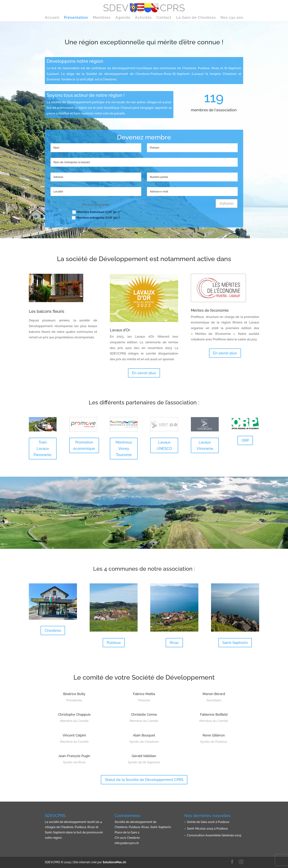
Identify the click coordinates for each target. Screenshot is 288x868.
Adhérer (227, 203)
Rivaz (174, 643)
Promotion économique (84, 445)
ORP (245, 440)
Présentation (76, 18)
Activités (143, 18)
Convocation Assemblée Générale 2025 (214, 835)
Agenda (123, 18)
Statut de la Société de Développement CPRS (144, 780)
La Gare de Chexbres (196, 18)
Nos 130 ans (232, 18)
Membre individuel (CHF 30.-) (96, 212)
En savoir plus (144, 373)
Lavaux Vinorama (205, 445)
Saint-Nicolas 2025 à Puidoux (207, 829)
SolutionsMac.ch (114, 862)
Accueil (52, 18)
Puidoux (114, 643)
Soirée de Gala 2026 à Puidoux (208, 822)
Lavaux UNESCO (164, 445)
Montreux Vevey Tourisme (124, 449)
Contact (164, 18)
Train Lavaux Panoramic (43, 449)
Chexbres (53, 630)
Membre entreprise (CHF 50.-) (96, 218)
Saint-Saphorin (235, 643)
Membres (102, 18)
